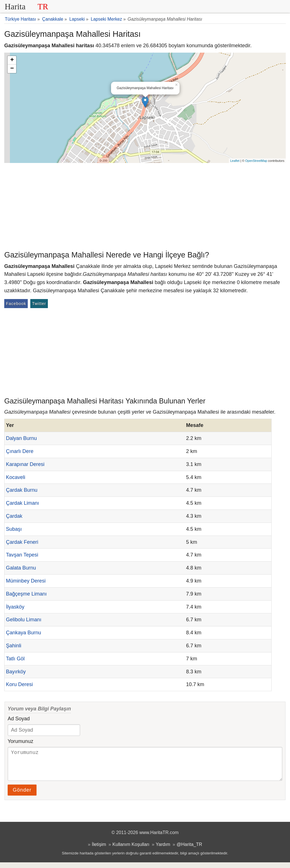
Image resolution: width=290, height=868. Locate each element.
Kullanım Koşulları (131, 850)
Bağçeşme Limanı (26, 594)
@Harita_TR (189, 850)
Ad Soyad (19, 719)
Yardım (163, 850)
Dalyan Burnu (21, 438)
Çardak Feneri (22, 542)
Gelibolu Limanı (24, 620)
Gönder (22, 796)
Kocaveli (16, 477)
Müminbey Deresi (26, 581)
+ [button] (12, 60)
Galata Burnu (21, 568)
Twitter (39, 304)
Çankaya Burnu (24, 633)
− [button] (12, 69)
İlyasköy (15, 607)
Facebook (16, 304)
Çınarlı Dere (20, 451)
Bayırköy (16, 672)
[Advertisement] (145, 205)
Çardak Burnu (22, 490)
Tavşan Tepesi (22, 555)
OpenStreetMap (256, 161)
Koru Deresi (19, 684)
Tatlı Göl (15, 659)
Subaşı (14, 529)
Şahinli (14, 646)
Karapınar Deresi (25, 464)
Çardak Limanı (23, 503)
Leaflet (235, 161)
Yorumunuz (20, 741)
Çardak (14, 516)
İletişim (99, 850)
